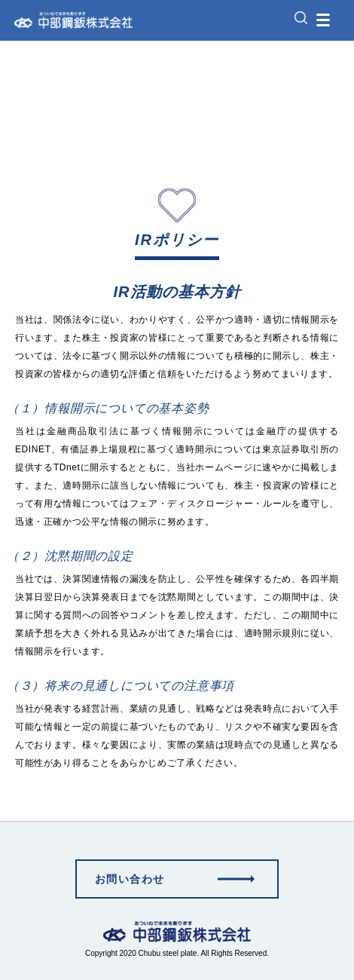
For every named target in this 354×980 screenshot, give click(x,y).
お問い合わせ (130, 879)
